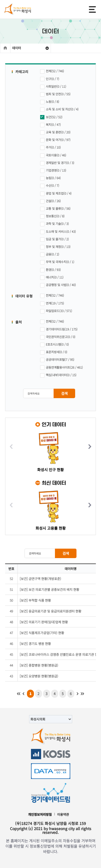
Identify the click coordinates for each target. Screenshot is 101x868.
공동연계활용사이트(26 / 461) (62, 368)
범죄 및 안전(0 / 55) (55, 94)
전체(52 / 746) (52, 71)
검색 (64, 393)
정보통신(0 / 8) (52, 216)
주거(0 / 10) (50, 148)
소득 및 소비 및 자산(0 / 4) (59, 109)
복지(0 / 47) (50, 125)
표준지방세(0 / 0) (54, 352)
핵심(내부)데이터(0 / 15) (58, 375)
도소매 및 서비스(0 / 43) (58, 232)
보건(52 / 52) (51, 117)
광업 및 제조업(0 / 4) (56, 194)
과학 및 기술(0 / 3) (55, 224)
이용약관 (63, 814)
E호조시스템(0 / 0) (55, 345)
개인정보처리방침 (40, 814)
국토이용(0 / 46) (53, 155)
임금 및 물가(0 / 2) (55, 239)
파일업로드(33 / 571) (56, 311)
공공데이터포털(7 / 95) (57, 360)
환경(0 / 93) (50, 270)
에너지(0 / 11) (52, 278)
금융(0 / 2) (50, 255)
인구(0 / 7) (50, 79)
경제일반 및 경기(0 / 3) (57, 163)
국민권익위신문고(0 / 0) (58, 337)
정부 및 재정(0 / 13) (55, 247)
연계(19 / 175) (52, 304)
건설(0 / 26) (50, 201)
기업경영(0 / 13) (53, 171)
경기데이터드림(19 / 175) (59, 330)
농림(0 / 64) (50, 178)
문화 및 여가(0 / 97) (55, 140)
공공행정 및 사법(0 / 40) (58, 285)
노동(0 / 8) (50, 102)
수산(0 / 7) (50, 186)
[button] (90, 447)
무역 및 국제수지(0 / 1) (57, 262)
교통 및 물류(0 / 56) (55, 209)
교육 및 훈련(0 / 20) (55, 132)
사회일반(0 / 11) (53, 87)
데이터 (17, 48)
